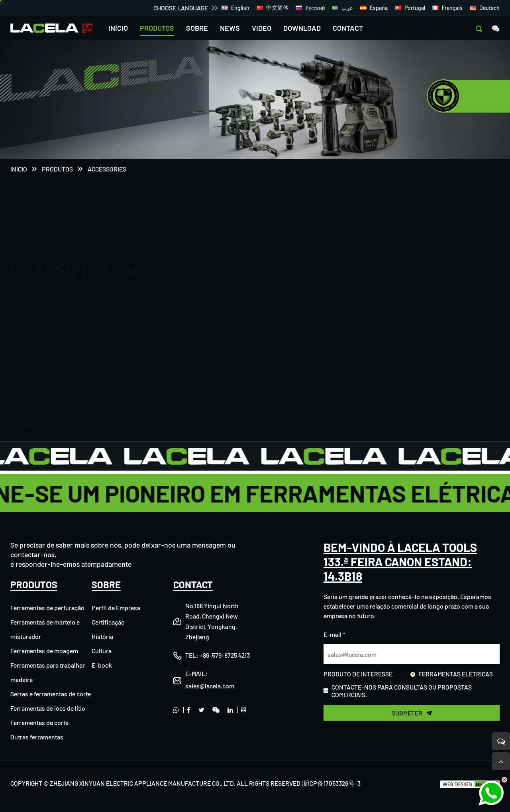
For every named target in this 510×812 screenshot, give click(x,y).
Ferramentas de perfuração (58, 265)
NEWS (230, 28)
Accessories (107, 170)
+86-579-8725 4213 (225, 655)
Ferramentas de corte (49, 412)
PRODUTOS (157, 28)
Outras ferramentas (45, 432)
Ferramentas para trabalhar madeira (71, 351)
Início (19, 170)
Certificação (108, 622)
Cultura (102, 651)
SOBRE (197, 28)
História (102, 636)
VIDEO (262, 28)
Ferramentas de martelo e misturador (73, 286)
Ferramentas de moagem (54, 330)
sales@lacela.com (210, 686)
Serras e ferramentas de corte (61, 371)
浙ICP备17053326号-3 (331, 783)
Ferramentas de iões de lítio (58, 391)
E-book (102, 665)
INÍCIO (118, 28)
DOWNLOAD (302, 28)
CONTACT (348, 28)
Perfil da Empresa (116, 608)
